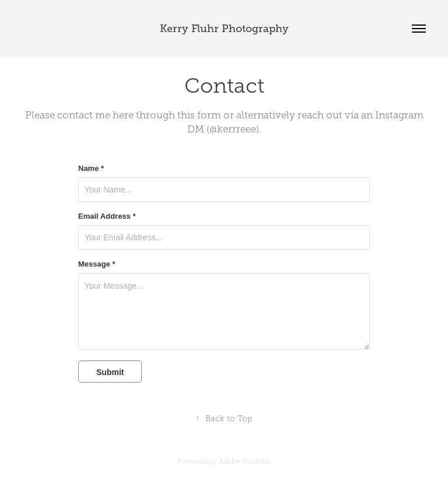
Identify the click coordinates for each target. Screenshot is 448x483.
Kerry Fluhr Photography (224, 29)
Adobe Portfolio (245, 461)
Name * (91, 169)
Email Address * (107, 216)
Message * (97, 264)
